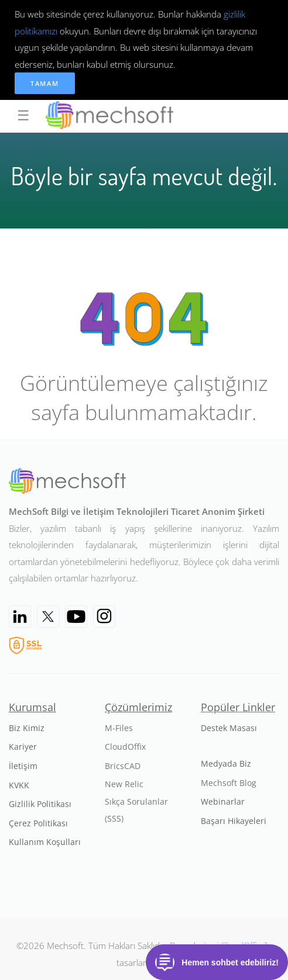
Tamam (45, 83)
